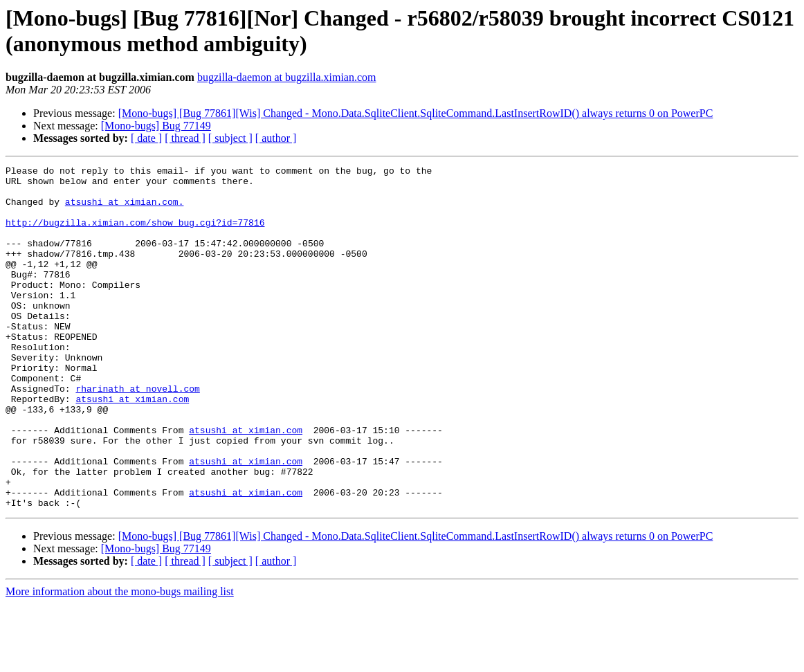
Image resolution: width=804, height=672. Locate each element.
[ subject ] (230, 138)
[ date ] (146, 138)
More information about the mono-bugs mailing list (120, 660)
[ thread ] (185, 138)
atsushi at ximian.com (132, 446)
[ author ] (276, 138)
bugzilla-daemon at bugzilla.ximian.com (287, 77)
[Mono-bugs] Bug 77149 (156, 126)
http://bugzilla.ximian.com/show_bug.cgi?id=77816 (135, 235)
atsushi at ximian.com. (125, 210)
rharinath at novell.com (137, 434)
